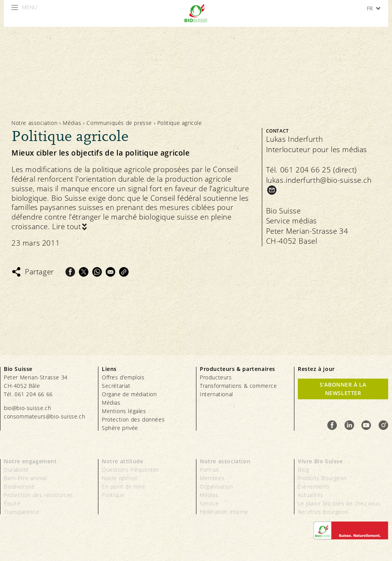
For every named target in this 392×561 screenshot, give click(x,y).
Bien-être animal (25, 478)
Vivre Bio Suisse (320, 461)
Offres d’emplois (123, 377)
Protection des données (133, 419)
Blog (303, 470)
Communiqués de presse (119, 123)
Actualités (311, 495)
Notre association (34, 123)
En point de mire (124, 486)
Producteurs (216, 377)
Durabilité (16, 470)
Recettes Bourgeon (323, 512)
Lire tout (66, 227)
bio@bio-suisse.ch (27, 408)
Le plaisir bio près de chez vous (339, 503)
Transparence (21, 512)
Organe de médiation (129, 394)
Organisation (216, 486)
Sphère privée (120, 428)
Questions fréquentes (131, 470)
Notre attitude (122, 461)
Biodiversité (19, 486)
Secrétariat (116, 386)
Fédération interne (224, 512)
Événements (314, 486)
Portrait (210, 470)
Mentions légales (124, 411)
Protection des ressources (38, 495)
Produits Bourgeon (322, 478)
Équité (12, 503)
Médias (72, 123)
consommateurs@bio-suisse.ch (44, 416)
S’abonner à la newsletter (343, 389)
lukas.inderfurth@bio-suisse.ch (319, 180)
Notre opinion (120, 478)
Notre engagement (30, 461)
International (216, 394)
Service (209, 503)
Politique (113, 495)
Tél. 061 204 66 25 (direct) (311, 170)
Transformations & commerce (238, 386)
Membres (212, 478)
